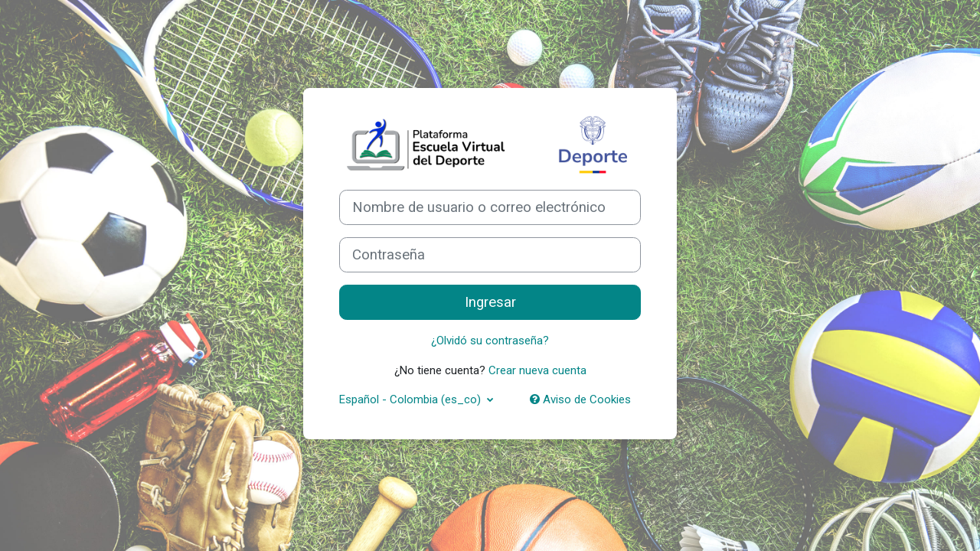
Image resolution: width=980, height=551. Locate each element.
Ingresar (490, 302)
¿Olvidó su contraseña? (490, 341)
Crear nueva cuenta (537, 370)
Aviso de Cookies (580, 399)
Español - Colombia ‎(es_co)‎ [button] (412, 399)
